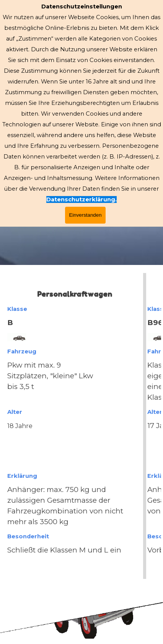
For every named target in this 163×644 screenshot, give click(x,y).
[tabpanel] (81, 426)
